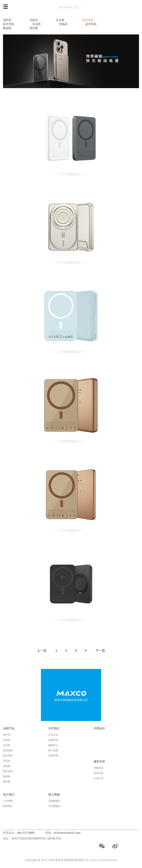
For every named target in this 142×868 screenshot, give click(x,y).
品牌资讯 (53, 740)
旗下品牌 (53, 750)
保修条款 (98, 768)
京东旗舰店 (54, 806)
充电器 (63, 24)
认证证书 (98, 778)
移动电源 (88, 20)
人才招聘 (8, 801)
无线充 (34, 20)
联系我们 (8, 806)
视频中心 (53, 745)
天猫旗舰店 (54, 801)
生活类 (60, 20)
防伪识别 (98, 773)
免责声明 (53, 756)
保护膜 (34, 28)
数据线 (7, 28)
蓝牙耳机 (9, 24)
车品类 (37, 24)
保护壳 (7, 20)
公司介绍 (53, 735)
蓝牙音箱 (91, 24)
